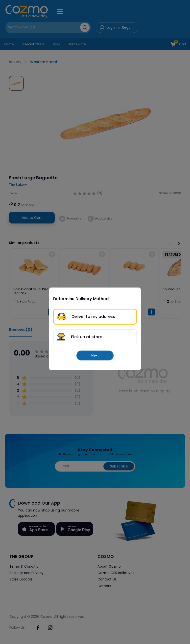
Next (95, 355)
